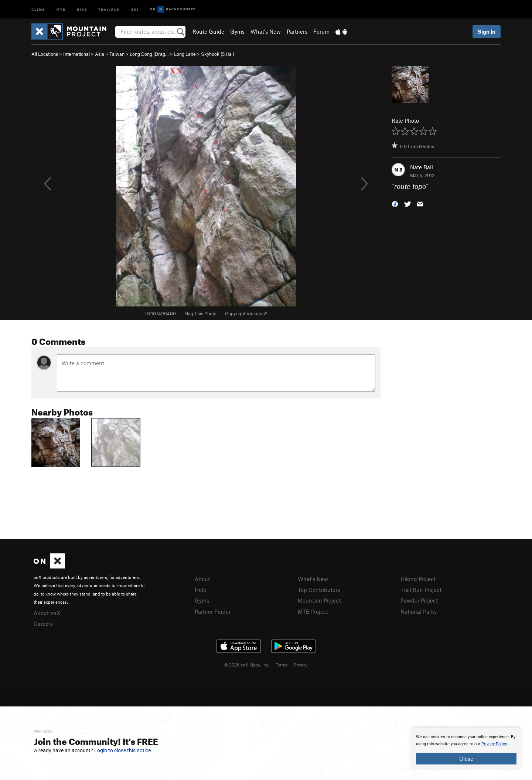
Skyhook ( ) (218, 54)
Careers (43, 624)
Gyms (237, 31)
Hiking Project (418, 579)
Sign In (487, 31)
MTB (61, 9)
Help (201, 590)
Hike (82, 9)
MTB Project (313, 611)
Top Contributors (319, 590)
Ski (135, 9)
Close (466, 759)
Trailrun (109, 9)
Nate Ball (422, 167)
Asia (100, 54)
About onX (47, 613)
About (202, 579)
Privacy (301, 665)
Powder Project (419, 600)
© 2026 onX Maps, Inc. (247, 665)
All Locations (45, 54)
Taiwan (117, 54)
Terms (282, 665)
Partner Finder (213, 611)
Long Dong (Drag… (149, 54)
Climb (38, 9)
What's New (266, 31)
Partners (297, 31)
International (76, 54)
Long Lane (185, 54)
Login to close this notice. (123, 750)
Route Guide (208, 31)
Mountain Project (319, 600)
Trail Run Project (421, 590)
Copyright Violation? (246, 313)
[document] (466, 749)
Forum (321, 31)
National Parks (419, 611)
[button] (395, 204)
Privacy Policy (494, 744)
